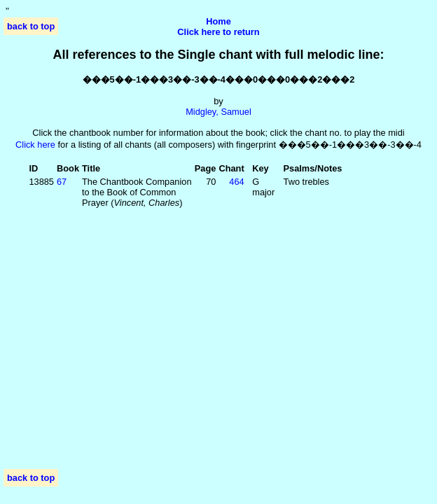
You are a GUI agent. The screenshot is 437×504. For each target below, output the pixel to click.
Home (218, 21)
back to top (31, 26)
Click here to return (218, 32)
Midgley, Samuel (218, 112)
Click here (35, 145)
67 (62, 182)
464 (236, 182)
